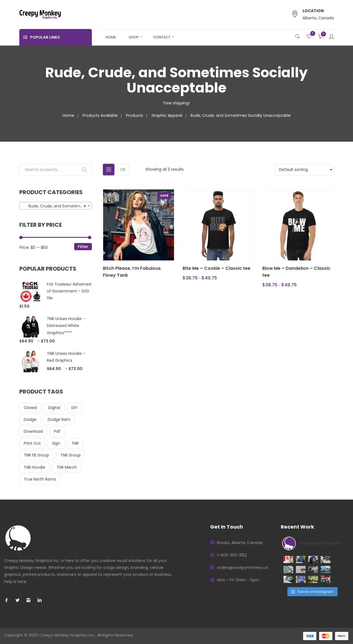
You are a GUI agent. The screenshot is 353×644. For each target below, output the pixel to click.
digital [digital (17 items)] (54, 408)
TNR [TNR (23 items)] (75, 443)
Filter (83, 247)
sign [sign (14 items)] (56, 443)
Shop (134, 37)
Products (135, 115)
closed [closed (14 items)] (30, 408)
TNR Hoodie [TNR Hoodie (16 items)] (34, 467)
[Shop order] (304, 170)
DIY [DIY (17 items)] (74, 408)
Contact (162, 37)
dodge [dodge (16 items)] (30, 419)
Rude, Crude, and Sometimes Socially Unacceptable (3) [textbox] (57, 206)
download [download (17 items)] (33, 431)
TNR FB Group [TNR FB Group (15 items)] (36, 455)
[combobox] (56, 206)
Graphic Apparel (167, 115)
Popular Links (42, 37)
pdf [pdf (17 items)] (57, 431)
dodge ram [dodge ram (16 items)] (59, 419)
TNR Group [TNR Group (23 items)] (70, 455)
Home (111, 37)
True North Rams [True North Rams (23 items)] (40, 479)
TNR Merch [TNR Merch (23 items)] (67, 467)
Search (85, 170)
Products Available (100, 115)
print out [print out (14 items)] (32, 443)
